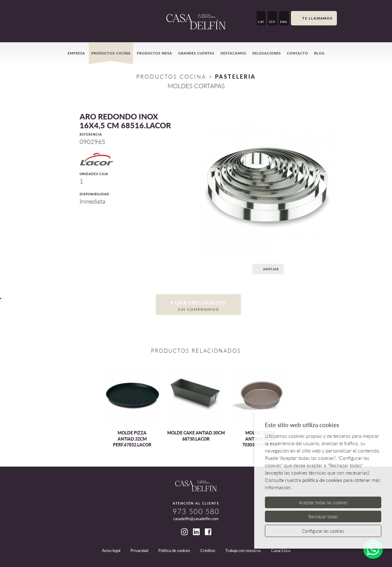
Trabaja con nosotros (243, 550)
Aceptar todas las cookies (323, 502)
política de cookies (322, 480)
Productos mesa (155, 53)
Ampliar (267, 269)
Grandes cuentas (196, 53)
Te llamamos (314, 19)
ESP (272, 22)
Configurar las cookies (323, 531)
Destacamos (233, 53)
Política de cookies (174, 550)
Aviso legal (111, 550)
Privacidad (139, 550)
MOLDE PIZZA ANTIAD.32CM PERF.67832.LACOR (132, 439)
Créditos (208, 550)
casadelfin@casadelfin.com (196, 519)
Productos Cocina (171, 77)
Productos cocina (111, 53)
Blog (319, 53)
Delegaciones (267, 53)
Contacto (298, 53)
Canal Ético (281, 550)
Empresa (76, 53)
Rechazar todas (323, 516)
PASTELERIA (235, 77)
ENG (284, 22)
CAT (261, 22)
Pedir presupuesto (198, 306)
